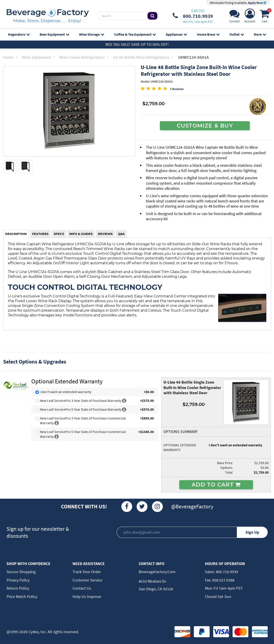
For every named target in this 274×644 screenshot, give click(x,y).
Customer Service (87, 580)
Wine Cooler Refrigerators (84, 57)
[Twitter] (142, 507)
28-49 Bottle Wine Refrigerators (143, 57)
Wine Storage (92, 34)
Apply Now (257, 3)
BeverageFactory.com (157, 572)
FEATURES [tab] (40, 234)
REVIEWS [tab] (105, 234)
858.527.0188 (223, 580)
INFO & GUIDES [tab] (81, 234)
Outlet (237, 34)
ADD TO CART (216, 484)
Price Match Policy (22, 597)
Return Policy (18, 588)
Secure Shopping (21, 572)
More (260, 34)
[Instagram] (157, 507)
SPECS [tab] (59, 234)
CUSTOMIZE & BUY (205, 125)
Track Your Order (87, 572)
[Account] (250, 17)
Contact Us (82, 588)
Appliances (176, 34)
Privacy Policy (18, 580)
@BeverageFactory (192, 506)
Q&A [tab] (121, 234)
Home (10, 57)
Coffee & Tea (135, 34)
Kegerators (19, 34)
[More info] (124, 401)
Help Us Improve (87, 597)
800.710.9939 (226, 572)
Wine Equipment (38, 57)
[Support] (234, 17)
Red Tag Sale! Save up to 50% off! (137, 44)
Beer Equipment (54, 34)
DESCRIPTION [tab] (16, 234)
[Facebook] (127, 507)
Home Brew (208, 34)
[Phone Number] (193, 16)
